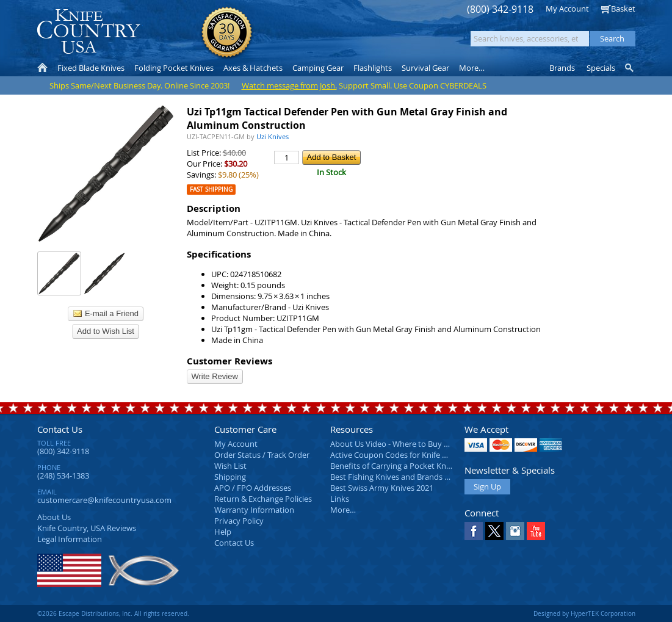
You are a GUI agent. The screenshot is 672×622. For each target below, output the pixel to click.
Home (42, 68)
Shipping (230, 477)
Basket (623, 9)
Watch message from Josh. (289, 85)
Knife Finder (630, 68)
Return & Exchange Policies (263, 499)
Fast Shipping (211, 190)
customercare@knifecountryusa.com (104, 500)
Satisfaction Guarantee (227, 33)
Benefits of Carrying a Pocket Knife (392, 466)
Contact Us (60, 429)
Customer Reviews (229, 361)
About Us (54, 517)
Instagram (515, 531)
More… (343, 510)
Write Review (215, 376)
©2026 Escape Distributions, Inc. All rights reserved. (113, 613)
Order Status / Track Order (262, 455)
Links (340, 499)
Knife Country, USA (89, 31)
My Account (567, 9)
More (472, 68)
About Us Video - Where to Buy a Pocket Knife (413, 444)
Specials (601, 68)
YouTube (536, 531)
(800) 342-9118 (500, 9)
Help (223, 532)
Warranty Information (254, 510)
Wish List (230, 466)
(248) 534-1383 (63, 476)
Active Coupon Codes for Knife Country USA (409, 455)
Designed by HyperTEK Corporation (584, 613)
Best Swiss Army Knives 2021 (382, 488)
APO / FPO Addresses (253, 488)
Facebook (474, 531)
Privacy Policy (239, 521)
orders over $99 (295, 37)
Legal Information (70, 539)
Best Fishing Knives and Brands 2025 (396, 477)
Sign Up (487, 486)
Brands (562, 68)
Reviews (87, 528)
